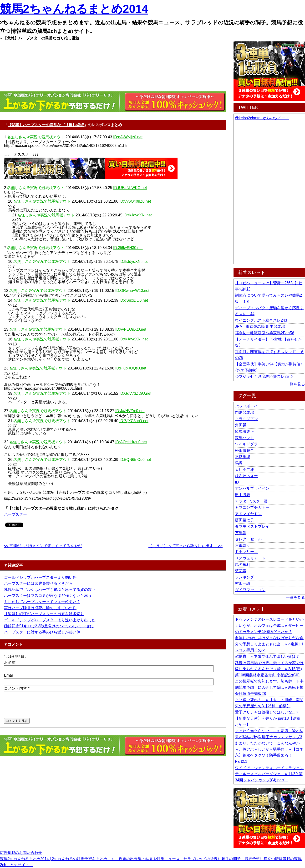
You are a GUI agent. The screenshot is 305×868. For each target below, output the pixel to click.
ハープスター (15, 514)
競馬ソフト (244, 438)
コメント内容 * (17, 688)
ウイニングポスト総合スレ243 (261, 320)
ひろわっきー (246, 476)
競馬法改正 (244, 432)
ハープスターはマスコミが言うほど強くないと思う (48, 596)
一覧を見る (295, 384)
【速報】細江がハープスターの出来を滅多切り (44, 614)
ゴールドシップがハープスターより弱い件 (40, 577)
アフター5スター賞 (251, 501)
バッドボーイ (246, 406)
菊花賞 (241, 571)
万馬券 (241, 533)
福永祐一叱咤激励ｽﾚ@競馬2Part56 (264, 333)
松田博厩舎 (244, 451)
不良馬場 (243, 457)
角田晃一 (243, 425)
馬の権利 (243, 565)
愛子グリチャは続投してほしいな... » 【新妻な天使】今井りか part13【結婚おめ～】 (268, 718)
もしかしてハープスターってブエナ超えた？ (42, 602)
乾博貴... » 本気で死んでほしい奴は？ (267, 656)
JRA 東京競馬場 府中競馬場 (260, 327)
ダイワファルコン (250, 590)
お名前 (10, 662)
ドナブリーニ (246, 552)
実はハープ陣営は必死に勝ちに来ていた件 (40, 608)
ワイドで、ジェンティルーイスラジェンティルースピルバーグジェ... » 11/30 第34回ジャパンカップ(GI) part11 (269, 774)
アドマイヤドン (248, 514)
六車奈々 (243, 546)
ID (237, 482)
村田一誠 (243, 583)
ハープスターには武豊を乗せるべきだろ (38, 583)
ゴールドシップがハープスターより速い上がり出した (50, 620)
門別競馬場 (244, 412)
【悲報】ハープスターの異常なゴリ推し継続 (46, 125)
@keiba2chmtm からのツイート (262, 118)
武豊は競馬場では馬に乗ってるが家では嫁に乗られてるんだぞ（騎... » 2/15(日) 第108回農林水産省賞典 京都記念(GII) (269, 669)
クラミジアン (246, 419)
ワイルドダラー (248, 444)
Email (9, 675)
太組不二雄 (244, 470)
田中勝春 (243, 495)
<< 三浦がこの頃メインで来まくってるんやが (43, 546)
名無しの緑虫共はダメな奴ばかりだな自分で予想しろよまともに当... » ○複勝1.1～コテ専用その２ (269, 644)
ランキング (244, 577)
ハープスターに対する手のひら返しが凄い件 (42, 632)
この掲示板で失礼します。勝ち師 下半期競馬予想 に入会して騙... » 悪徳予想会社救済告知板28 (269, 687)
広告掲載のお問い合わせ (21, 853)
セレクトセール (248, 539)
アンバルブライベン (252, 488)
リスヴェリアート (250, 558)
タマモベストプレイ (252, 526)
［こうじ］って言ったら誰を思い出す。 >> (186, 546)
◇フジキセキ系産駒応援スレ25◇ (264, 377)
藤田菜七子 (244, 520)
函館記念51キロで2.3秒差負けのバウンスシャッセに (49, 626)
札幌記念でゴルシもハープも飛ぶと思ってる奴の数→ (50, 590)
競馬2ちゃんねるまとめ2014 (74, 9)
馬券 (239, 463)
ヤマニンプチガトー (252, 507)
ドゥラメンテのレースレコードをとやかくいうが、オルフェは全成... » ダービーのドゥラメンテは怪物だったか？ (269, 625)
